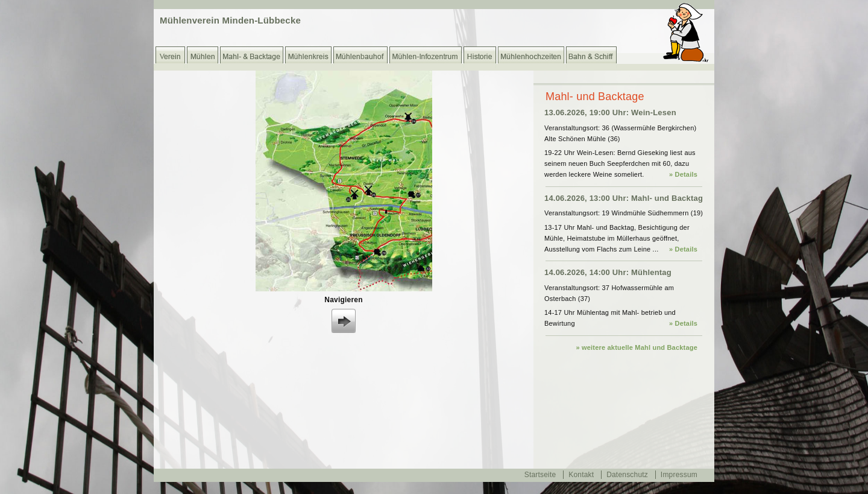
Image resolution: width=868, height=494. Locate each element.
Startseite (540, 475)
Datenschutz (627, 475)
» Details (683, 174)
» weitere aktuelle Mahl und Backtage (637, 347)
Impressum (679, 475)
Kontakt (581, 475)
